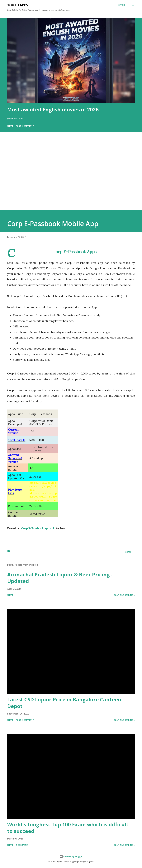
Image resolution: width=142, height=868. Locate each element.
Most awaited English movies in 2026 (53, 110)
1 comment (22, 845)
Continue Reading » (124, 595)
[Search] (121, 5)
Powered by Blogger (71, 856)
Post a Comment (25, 126)
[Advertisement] (71, 175)
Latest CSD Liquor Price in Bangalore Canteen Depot (64, 703)
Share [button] (10, 126)
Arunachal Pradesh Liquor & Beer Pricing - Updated (60, 578)
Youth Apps (18, 5)
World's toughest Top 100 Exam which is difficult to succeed (68, 828)
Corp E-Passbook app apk (38, 528)
